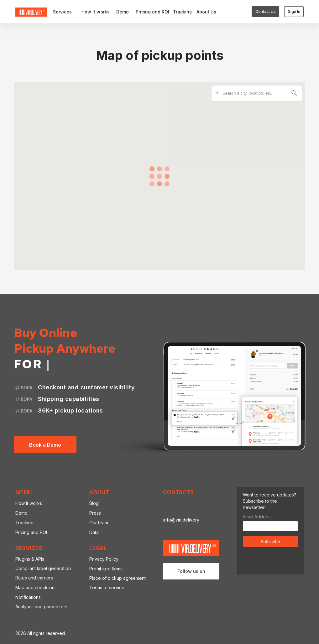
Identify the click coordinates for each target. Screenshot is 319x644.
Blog (94, 503)
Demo (21, 513)
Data (94, 532)
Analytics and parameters (41, 607)
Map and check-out (36, 587)
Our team (99, 523)
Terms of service (107, 587)
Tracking (24, 523)
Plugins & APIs (30, 559)
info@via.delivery (181, 520)
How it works (29, 503)
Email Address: (258, 517)
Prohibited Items (106, 569)
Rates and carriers (34, 578)
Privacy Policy (104, 559)
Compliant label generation (43, 568)
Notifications (28, 597)
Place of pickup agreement (118, 578)
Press (95, 513)
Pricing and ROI (31, 532)
